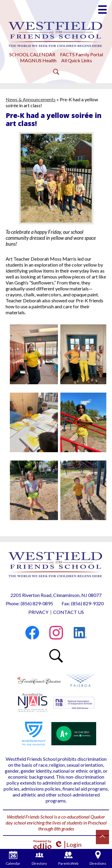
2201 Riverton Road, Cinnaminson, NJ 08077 (56, 595)
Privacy (38, 612)
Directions (98, 858)
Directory (39, 858)
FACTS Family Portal (82, 54)
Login (68, 845)
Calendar (13, 858)
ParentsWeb (68, 858)
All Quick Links (77, 60)
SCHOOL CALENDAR (32, 54)
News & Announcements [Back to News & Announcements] (31, 99)
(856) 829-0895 (37, 603)
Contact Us (69, 612)
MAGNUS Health (38, 60)
